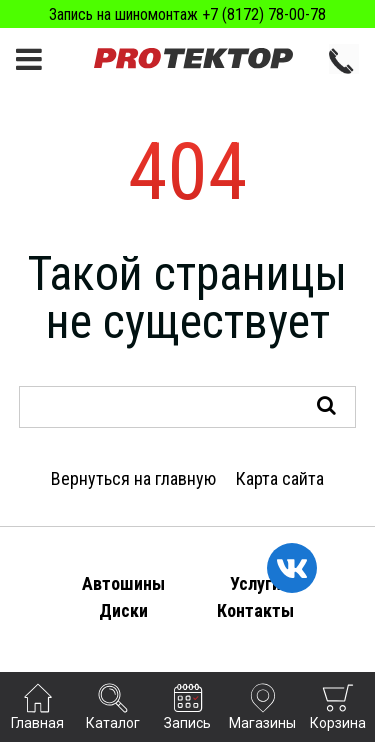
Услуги (255, 583)
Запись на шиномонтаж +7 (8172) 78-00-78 (187, 14)
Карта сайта (280, 478)
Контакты (255, 610)
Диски (123, 610)
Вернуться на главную (133, 478)
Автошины (123, 583)
